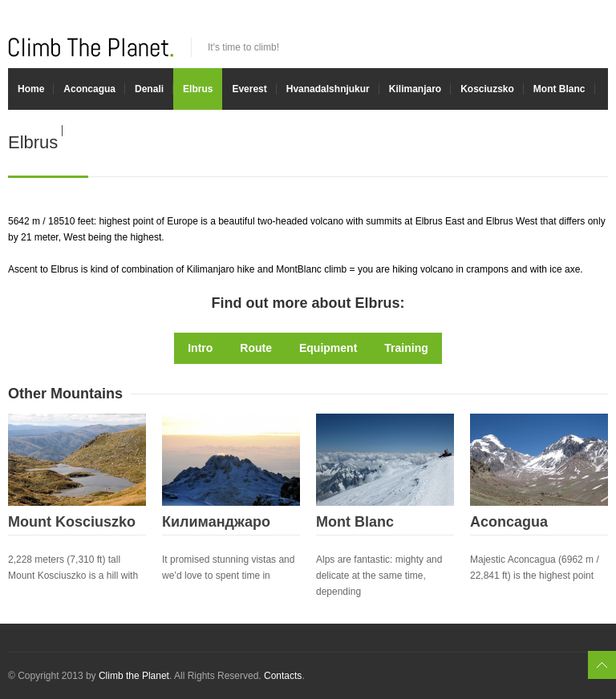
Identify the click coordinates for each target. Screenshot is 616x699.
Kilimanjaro (415, 89)
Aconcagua (89, 89)
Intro (200, 348)
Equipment (328, 348)
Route (256, 348)
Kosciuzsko (487, 89)
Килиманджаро (216, 522)
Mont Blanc (559, 89)
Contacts (283, 676)
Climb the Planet (134, 676)
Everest (249, 89)
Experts (35, 131)
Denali (149, 89)
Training (406, 348)
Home (31, 89)
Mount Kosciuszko (72, 522)
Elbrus (198, 89)
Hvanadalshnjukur (328, 89)
